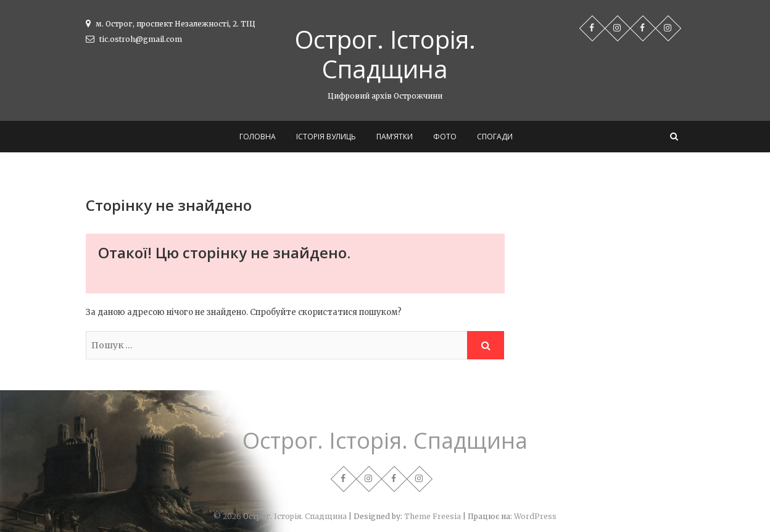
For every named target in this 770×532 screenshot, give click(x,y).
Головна (258, 137)
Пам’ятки (395, 137)
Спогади (495, 137)
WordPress (535, 516)
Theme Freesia (433, 516)
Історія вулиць (326, 137)
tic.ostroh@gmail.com (134, 39)
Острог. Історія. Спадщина (385, 54)
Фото (445, 137)
